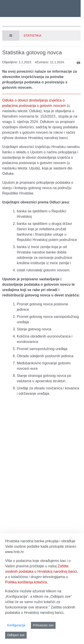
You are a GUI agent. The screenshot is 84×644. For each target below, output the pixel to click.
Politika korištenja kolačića (26, 582)
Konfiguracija (16, 625)
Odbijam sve (16, 635)
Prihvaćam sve (43, 625)
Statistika (32, 36)
